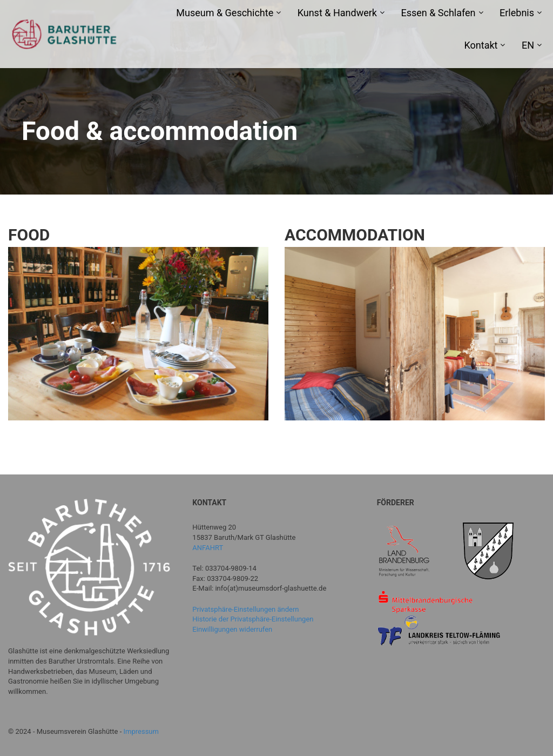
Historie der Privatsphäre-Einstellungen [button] (253, 619)
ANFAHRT (208, 548)
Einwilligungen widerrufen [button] (232, 629)
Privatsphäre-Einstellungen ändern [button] (245, 609)
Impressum (141, 731)
